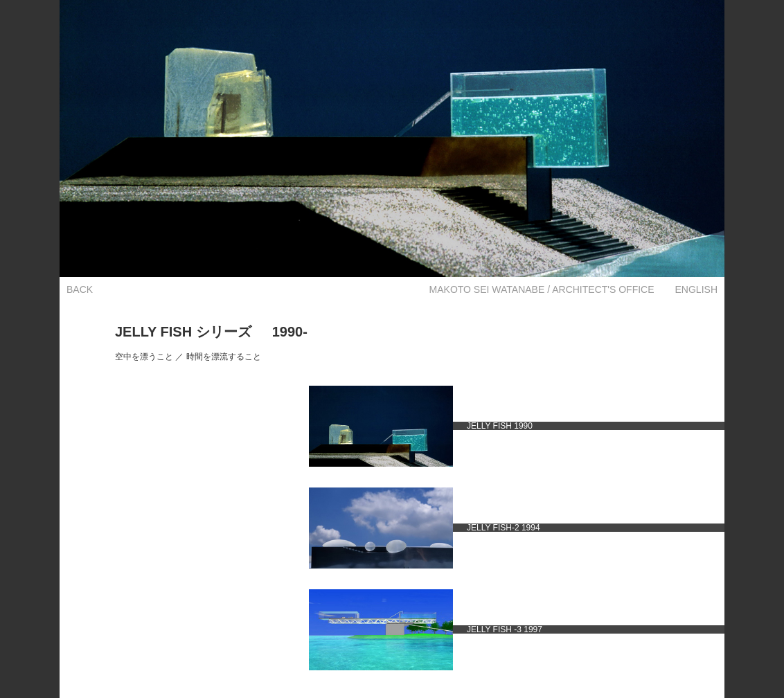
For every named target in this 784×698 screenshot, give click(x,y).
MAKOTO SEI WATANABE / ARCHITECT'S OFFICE (542, 289)
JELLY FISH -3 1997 (505, 629)
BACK (80, 289)
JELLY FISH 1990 (500, 426)
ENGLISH (696, 289)
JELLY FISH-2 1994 (504, 528)
